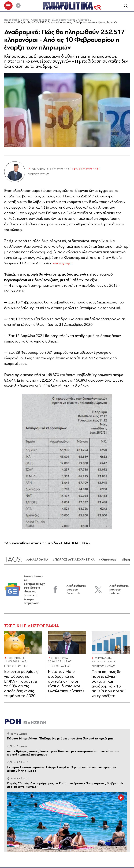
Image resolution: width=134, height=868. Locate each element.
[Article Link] (23, 643)
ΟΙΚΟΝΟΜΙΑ (16, 658)
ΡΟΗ (25, 722)
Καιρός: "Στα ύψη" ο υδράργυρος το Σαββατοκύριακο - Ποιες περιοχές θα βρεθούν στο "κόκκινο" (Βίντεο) (65, 785)
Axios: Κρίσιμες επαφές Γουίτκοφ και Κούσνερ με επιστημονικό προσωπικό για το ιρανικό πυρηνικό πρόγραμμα (63, 753)
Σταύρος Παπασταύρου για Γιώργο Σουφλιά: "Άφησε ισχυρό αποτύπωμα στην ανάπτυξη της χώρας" (62, 769)
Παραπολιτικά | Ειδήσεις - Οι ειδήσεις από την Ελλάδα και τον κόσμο (40, 20)
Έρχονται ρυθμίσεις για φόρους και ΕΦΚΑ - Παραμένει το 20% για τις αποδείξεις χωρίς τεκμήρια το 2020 (21, 684)
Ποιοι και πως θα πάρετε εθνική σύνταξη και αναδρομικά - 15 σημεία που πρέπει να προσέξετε (108, 684)
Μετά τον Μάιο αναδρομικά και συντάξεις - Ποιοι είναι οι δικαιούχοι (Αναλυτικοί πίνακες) (66, 681)
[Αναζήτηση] (126, 6)
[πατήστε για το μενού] (8, 6)
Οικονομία (84, 20)
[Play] (18, 6)
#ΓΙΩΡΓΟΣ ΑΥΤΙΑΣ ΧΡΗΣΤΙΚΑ (74, 560)
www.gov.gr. (63, 263)
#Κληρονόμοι (108, 560)
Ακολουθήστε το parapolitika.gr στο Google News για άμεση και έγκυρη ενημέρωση (34, 590)
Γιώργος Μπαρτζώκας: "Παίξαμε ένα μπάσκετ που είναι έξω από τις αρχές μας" (61, 739)
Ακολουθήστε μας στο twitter (119, 590)
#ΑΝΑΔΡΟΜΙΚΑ (37, 560)
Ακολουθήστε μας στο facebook (76, 590)
